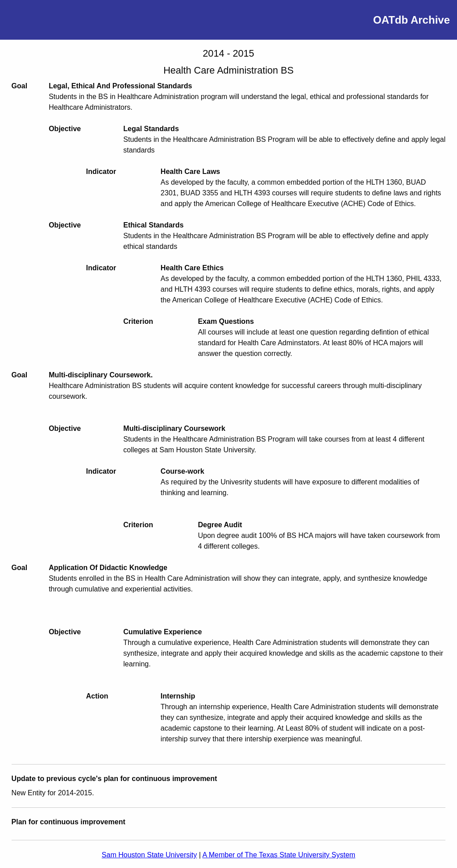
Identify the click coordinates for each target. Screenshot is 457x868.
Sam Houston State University (149, 855)
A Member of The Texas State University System (279, 855)
